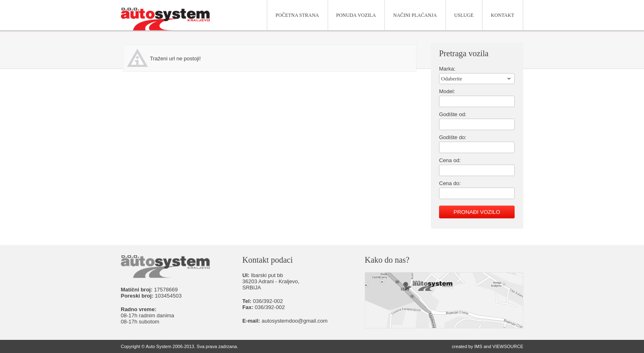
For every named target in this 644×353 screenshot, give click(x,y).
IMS (478, 346)
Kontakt (503, 15)
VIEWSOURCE (508, 346)
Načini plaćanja (415, 15)
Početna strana (297, 15)
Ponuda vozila (356, 15)
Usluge (464, 15)
